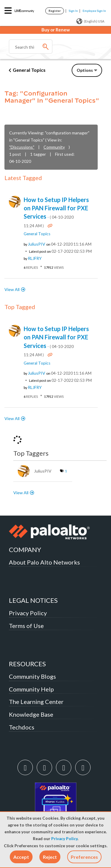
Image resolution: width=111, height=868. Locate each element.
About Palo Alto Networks (44, 562)
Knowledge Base (31, 714)
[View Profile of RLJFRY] (35, 258)
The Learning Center (36, 702)
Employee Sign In (94, 11)
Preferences (84, 857)
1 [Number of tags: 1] (66, 471)
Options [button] (85, 70)
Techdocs (22, 727)
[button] (21, 857)
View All (12, 289)
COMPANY (25, 550)
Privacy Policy (64, 839)
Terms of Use (26, 626)
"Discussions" (22, 147)
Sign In (73, 11)
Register (55, 11)
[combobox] (31, 47)
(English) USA (90, 21)
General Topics (29, 70)
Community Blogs (32, 676)
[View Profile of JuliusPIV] (37, 244)
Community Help (31, 689)
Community (54, 147)
